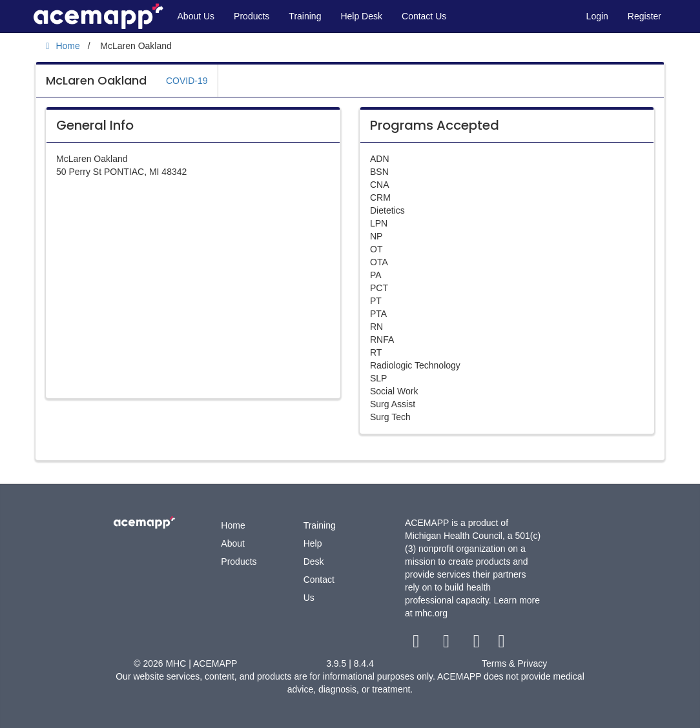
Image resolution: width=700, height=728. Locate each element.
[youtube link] (478, 644)
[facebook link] (417, 644)
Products (252, 16)
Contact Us (424, 16)
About (233, 543)
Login (597, 16)
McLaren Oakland (96, 80)
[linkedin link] (501, 644)
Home (233, 525)
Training (305, 16)
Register (644, 16)
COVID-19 (187, 81)
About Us (196, 16)
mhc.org (432, 613)
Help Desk (361, 16)
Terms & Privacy (514, 663)
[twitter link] (448, 644)
